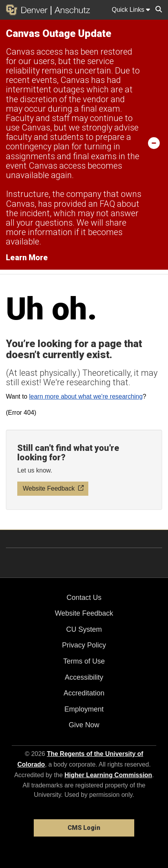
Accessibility (84, 677)
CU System (84, 629)
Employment (84, 709)
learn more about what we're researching (86, 396)
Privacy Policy (84, 645)
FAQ (107, 204)
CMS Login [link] (84, 828)
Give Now (84, 725)
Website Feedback (84, 613)
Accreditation (84, 693)
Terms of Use (84, 661)
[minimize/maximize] (154, 143)
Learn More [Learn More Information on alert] (27, 257)
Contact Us (84, 598)
